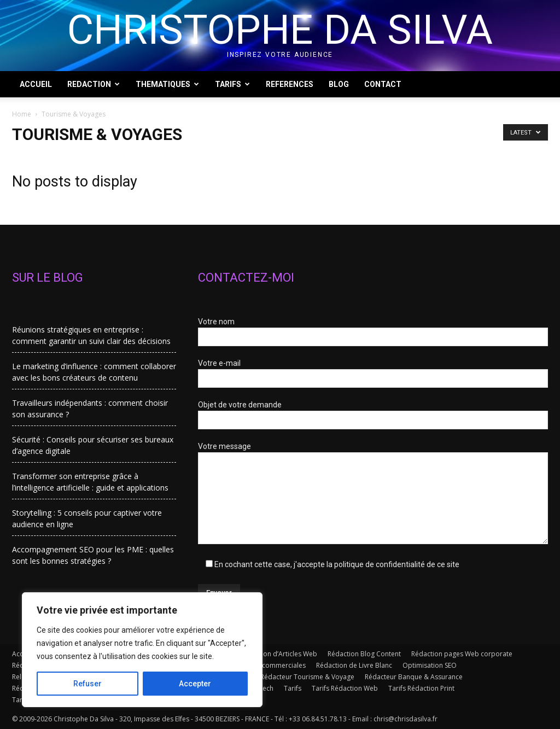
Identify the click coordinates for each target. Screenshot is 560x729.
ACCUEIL (36, 84)
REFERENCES (290, 84)
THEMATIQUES (167, 84)
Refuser (87, 684)
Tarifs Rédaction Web (345, 688)
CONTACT (383, 84)
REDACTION (94, 84)
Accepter (195, 684)
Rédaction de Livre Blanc (354, 665)
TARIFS (232, 84)
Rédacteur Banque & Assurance (414, 677)
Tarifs (293, 688)
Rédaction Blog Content (364, 654)
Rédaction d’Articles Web (279, 654)
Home (22, 114)
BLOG (339, 84)
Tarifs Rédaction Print (421, 688)
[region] (142, 650)
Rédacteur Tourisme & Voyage (307, 677)
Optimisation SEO (430, 665)
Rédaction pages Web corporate (462, 654)
